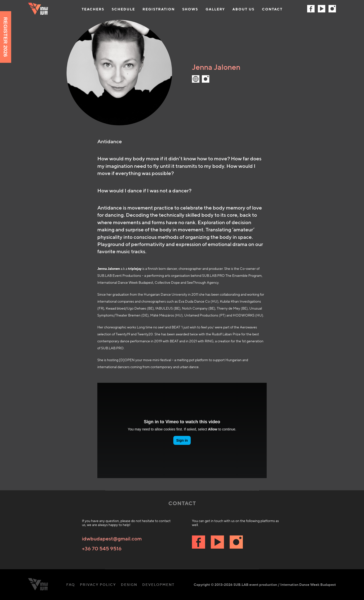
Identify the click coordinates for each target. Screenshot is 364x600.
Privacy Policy (98, 585)
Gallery (215, 9)
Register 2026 (6, 37)
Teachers (93, 9)
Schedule (123, 9)
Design (129, 585)
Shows (190, 9)
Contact (272, 9)
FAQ (71, 585)
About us (243, 9)
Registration (159, 9)
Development (158, 585)
